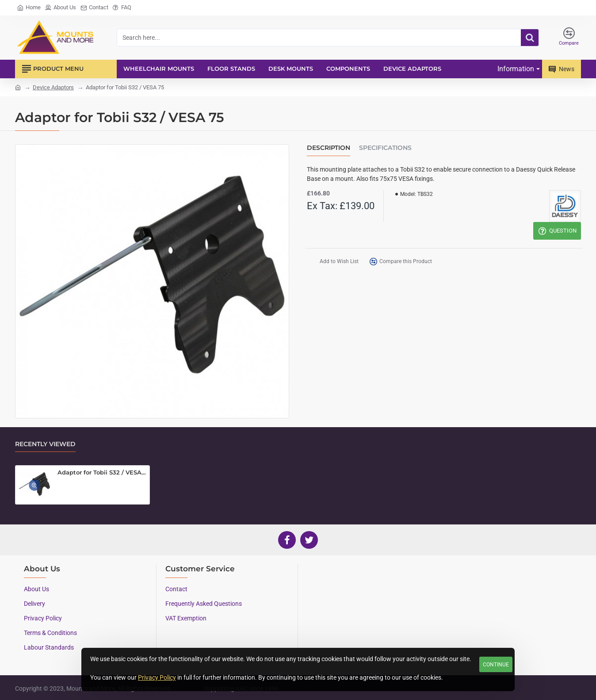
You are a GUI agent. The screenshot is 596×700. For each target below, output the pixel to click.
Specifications (385, 148)
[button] (332, 262)
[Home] (29, 8)
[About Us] (61, 8)
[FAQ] (122, 8)
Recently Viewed (45, 444)
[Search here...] (530, 38)
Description (329, 148)
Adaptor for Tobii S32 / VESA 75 (102, 472)
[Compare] (569, 38)
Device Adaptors (53, 87)
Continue (496, 665)
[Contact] (94, 8)
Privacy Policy (157, 677)
